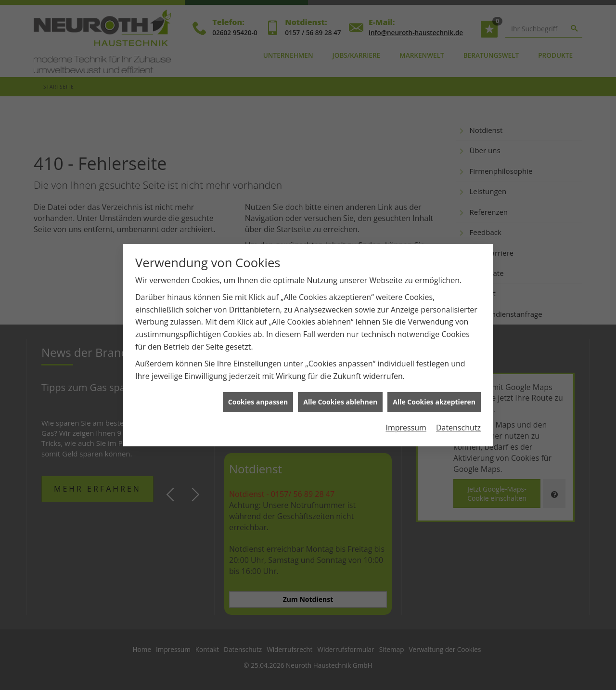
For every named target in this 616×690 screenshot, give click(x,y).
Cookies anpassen (258, 395)
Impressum (406, 421)
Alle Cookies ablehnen (340, 395)
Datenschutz (458, 421)
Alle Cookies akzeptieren (434, 395)
